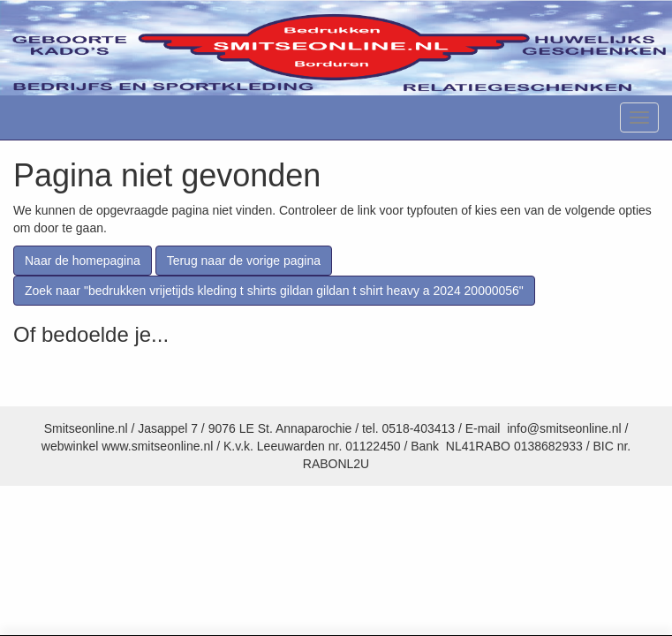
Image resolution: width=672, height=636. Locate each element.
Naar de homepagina (83, 261)
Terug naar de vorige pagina (244, 261)
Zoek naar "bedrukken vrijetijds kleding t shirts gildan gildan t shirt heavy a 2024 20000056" (274, 291)
